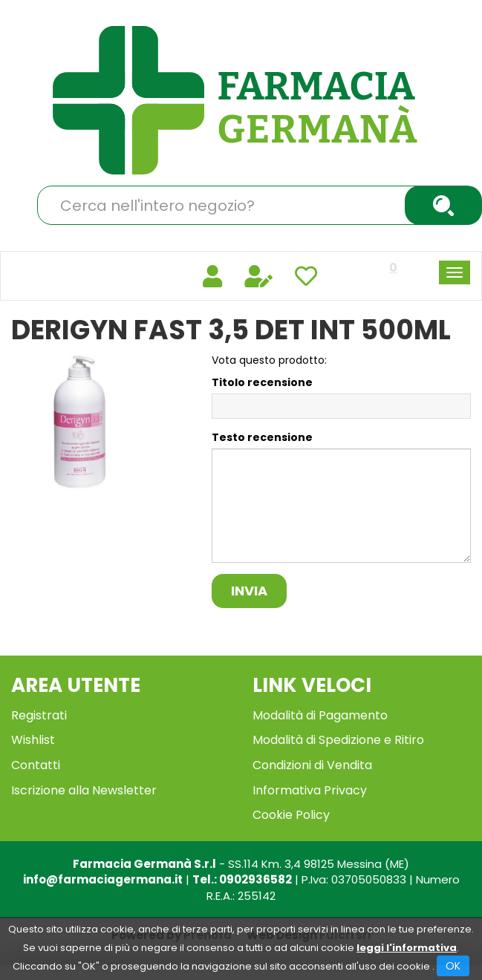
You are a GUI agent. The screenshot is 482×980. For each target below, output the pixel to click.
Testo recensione (262, 437)
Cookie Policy (291, 815)
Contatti (36, 765)
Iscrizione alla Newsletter (84, 790)
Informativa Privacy (310, 790)
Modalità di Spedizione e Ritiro (338, 740)
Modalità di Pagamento (320, 715)
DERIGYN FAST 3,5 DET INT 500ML (231, 330)
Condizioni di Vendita (312, 765)
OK (453, 966)
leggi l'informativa (407, 948)
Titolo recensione (262, 382)
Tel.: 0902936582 (242, 879)
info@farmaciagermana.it (103, 879)
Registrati (39, 715)
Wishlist (33, 740)
